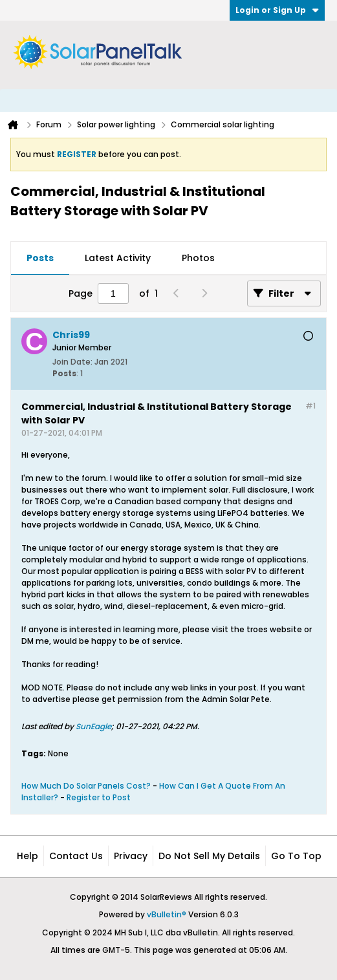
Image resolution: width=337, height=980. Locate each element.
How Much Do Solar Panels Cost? (86, 786)
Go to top (296, 856)
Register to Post (99, 797)
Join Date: (72, 362)
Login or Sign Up (277, 10)
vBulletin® (167, 914)
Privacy (131, 856)
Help (27, 856)
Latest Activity (118, 258)
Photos (198, 258)
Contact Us (76, 856)
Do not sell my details (209, 856)
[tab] (40, 259)
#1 (310, 406)
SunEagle (93, 726)
